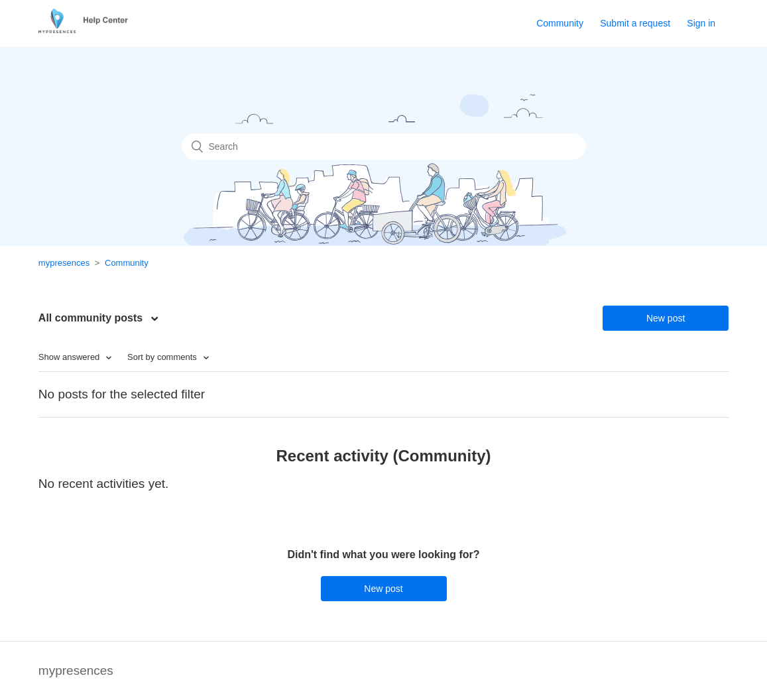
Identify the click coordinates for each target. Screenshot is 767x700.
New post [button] (666, 318)
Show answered (70, 357)
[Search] (384, 146)
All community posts (92, 318)
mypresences (64, 263)
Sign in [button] (701, 23)
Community (560, 23)
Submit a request (635, 23)
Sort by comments (163, 357)
